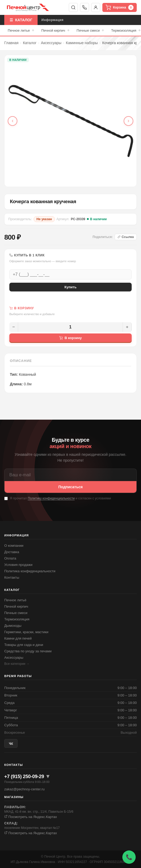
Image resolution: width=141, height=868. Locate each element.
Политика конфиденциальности (30, 571)
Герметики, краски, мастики (26, 632)
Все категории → (17, 664)
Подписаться (71, 487)
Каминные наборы (82, 43)
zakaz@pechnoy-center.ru (24, 789)
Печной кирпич (55, 30)
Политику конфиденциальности (51, 498)
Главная (11, 43)
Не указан (44, 219)
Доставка (12, 552)
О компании (14, 546)
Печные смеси (90, 30)
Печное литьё (15, 600)
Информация (52, 20)
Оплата (10, 558)
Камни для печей (18, 638)
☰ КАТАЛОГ (21, 20)
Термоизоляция (17, 619)
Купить (70, 287)
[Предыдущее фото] (13, 121)
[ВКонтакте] (11, 743)
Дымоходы (13, 626)
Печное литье (21, 30)
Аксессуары (51, 43)
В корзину (70, 338)
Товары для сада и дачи (24, 645)
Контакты (12, 577)
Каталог (30, 43)
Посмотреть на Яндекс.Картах (31, 817)
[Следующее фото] (128, 121)
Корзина (120, 7)
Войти (96, 7)
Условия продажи (18, 565)
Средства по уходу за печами (28, 651)
